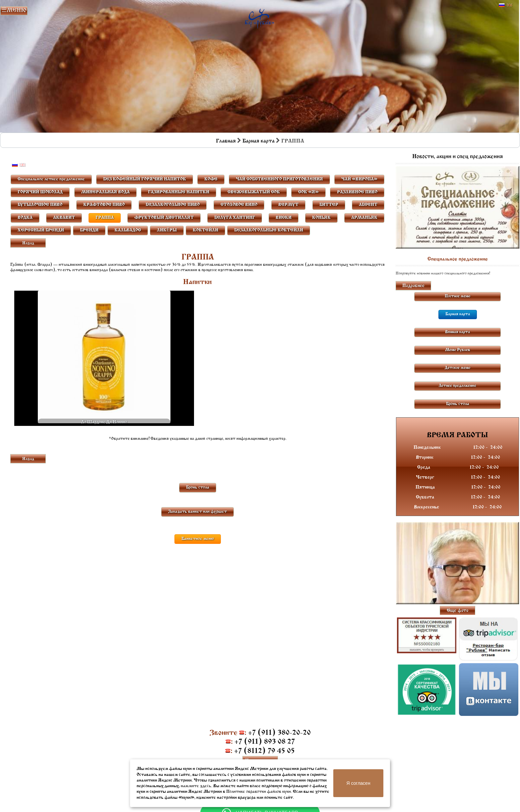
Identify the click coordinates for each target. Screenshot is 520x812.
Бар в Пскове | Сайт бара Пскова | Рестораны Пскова (260, 17)
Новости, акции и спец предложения (457, 157)
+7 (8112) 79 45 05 (264, 751)
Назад (28, 243)
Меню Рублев (458, 350)
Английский (509, 5)
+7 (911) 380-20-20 (279, 733)
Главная (226, 141)
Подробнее (413, 286)
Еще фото (457, 611)
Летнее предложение (457, 386)
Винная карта (457, 332)
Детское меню (457, 368)
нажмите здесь (196, 786)
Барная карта (259, 141)
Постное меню (457, 296)
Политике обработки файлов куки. (259, 792)
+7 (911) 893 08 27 (265, 742)
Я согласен (358, 783)
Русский (502, 5)
